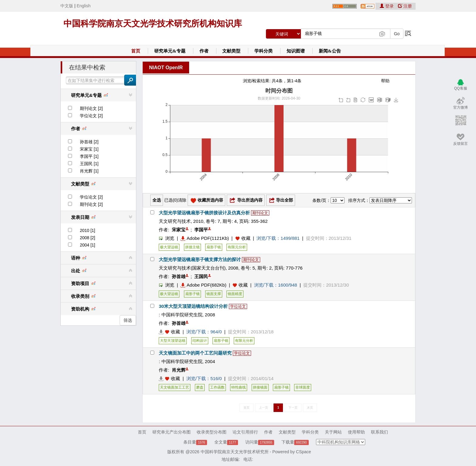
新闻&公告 (330, 51)
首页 (136, 51)
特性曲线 (239, 387)
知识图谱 (296, 51)
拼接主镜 (192, 247)
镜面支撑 (214, 294)
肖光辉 (179, 370)
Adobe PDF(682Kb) (204, 285)
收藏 (246, 238)
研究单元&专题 (170, 51)
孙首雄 (179, 276)
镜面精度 (235, 294)
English (83, 6)
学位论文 (238, 306)
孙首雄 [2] (89, 142)
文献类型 (231, 51)
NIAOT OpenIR (166, 68)
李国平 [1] (89, 156)
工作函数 (217, 387)
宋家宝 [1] (89, 149)
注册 (405, 6)
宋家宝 (179, 230)
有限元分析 (237, 247)
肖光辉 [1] (89, 171)
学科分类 (263, 51)
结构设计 (200, 341)
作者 (204, 51)
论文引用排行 (245, 432)
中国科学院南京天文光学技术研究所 (235, 452)
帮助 (385, 81)
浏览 (167, 238)
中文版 (67, 6)
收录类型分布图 (212, 432)
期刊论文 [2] (91, 108)
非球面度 (303, 387)
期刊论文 (260, 213)
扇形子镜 (214, 247)
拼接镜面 (260, 387)
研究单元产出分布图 (172, 432)
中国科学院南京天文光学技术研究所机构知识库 (153, 24)
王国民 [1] (89, 164)
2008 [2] (88, 238)
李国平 (201, 230)
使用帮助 (356, 432)
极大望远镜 (169, 247)
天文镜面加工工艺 (175, 387)
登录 (387, 6)
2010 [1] (88, 230)
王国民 (201, 276)
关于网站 (333, 432)
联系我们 (379, 432)
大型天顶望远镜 (173, 341)
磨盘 (200, 387)
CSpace (304, 452)
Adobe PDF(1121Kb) (205, 238)
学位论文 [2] (91, 116)
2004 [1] (88, 245)
